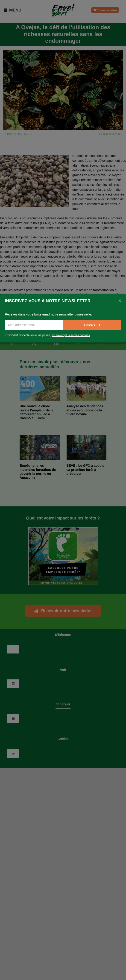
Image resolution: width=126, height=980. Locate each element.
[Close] (120, 300)
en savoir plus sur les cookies (71, 335)
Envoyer (92, 325)
